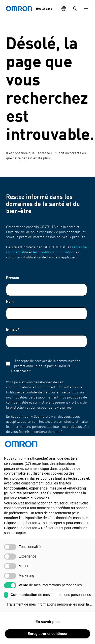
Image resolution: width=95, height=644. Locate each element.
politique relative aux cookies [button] (27, 506)
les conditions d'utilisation (53, 252)
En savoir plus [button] (48, 630)
